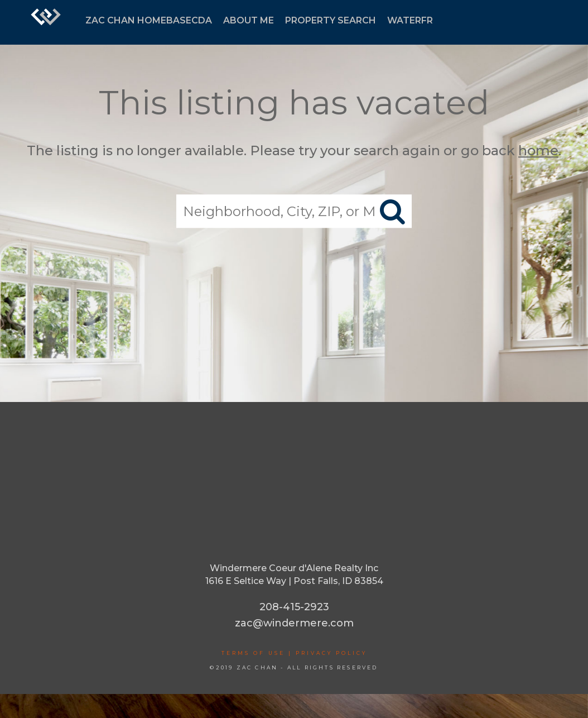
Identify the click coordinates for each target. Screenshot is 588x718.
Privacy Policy (331, 653)
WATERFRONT (421, 20)
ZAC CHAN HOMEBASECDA (149, 20)
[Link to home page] (46, 22)
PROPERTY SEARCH (331, 20)
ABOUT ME (249, 20)
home (538, 150)
